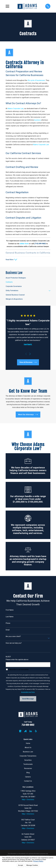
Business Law (28, 752)
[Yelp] (36, 731)
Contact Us (28, 781)
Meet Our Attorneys (28, 415)
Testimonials (28, 764)
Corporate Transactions (28, 756)
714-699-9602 (28, 725)
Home (28, 743)
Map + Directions (28, 800)
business (38, 120)
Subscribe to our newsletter (19, 670)
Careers (28, 777)
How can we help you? (14, 643)
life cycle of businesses (36, 80)
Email (8, 630)
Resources (28, 769)
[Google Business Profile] (20, 731)
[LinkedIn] (31, 731)
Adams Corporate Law (15, 109)
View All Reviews (28, 362)
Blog (28, 773)
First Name (10, 610)
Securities (28, 760)
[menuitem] (28, 278)
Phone (8, 623)
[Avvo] (25, 731)
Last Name (10, 617)
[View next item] (30, 354)
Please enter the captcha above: (17, 660)
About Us (28, 748)
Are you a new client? (13, 637)
